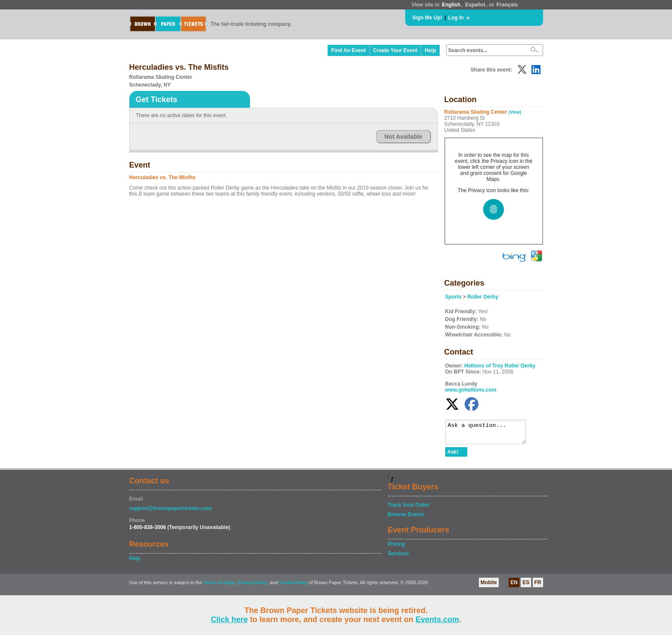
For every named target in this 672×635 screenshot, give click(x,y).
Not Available (403, 137)
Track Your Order (408, 509)
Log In (456, 18)
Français (507, 5)
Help (430, 50)
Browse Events (406, 518)
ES (526, 586)
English (451, 5)
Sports (453, 297)
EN (514, 586)
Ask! (453, 456)
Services (398, 557)
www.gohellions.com (471, 390)
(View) (515, 112)
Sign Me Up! (427, 18)
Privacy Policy (253, 587)
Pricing (396, 548)
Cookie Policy (294, 587)
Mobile (489, 586)
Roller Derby (483, 297)
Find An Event (348, 50)
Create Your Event (395, 50)
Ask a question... (490, 434)
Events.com (437, 619)
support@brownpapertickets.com (170, 512)
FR (538, 586)
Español (475, 5)
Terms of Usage (219, 587)
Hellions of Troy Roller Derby (500, 366)
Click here (229, 619)
